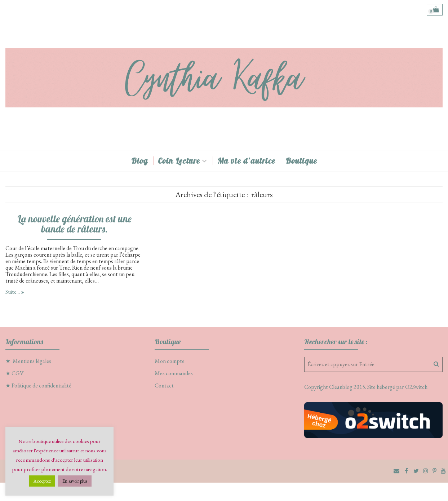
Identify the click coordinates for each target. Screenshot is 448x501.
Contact (164, 385)
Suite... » (15, 292)
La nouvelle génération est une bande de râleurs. (74, 224)
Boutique (301, 161)
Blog (139, 161)
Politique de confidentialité (41, 385)
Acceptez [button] (42, 481)
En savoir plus (75, 481)
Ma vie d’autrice (246, 161)
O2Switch (416, 387)
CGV (18, 373)
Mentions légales (32, 361)
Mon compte (170, 361)
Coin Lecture (179, 161)
